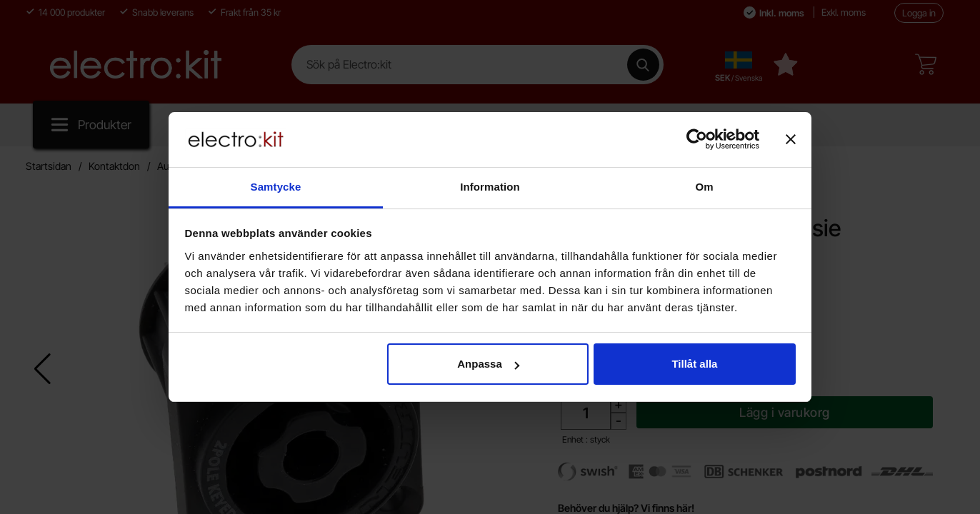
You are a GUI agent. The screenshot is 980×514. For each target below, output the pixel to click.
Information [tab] (490, 187)
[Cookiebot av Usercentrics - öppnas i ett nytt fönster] (697, 139)
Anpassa (488, 364)
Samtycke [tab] (276, 187)
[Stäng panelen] (791, 139)
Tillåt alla (694, 364)
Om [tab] (704, 187)
